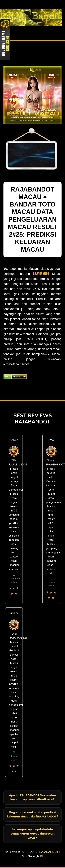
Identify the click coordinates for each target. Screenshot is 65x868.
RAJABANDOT (41, 274)
